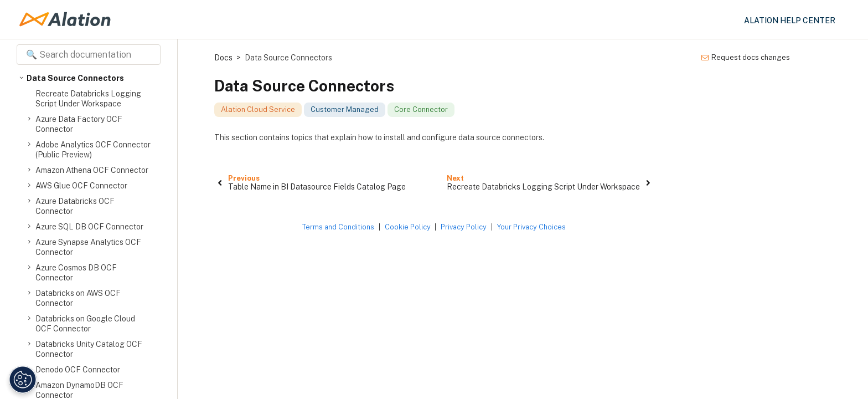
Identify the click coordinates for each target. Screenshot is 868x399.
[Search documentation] (89, 55)
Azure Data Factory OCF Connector (79, 124)
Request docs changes (746, 57)
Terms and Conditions (338, 227)
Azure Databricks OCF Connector (75, 206)
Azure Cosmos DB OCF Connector (76, 272)
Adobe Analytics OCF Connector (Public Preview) (93, 149)
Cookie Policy (408, 227)
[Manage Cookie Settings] (21, 380)
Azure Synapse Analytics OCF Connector (88, 247)
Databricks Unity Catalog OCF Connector (89, 349)
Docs (223, 58)
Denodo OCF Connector (78, 370)
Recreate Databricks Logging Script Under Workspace (88, 99)
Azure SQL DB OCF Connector (89, 227)
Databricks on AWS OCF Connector (78, 298)
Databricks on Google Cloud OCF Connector (85, 323)
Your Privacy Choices (531, 227)
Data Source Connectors (75, 78)
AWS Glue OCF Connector (81, 186)
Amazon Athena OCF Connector (92, 170)
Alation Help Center (790, 21)
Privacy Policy (464, 227)
